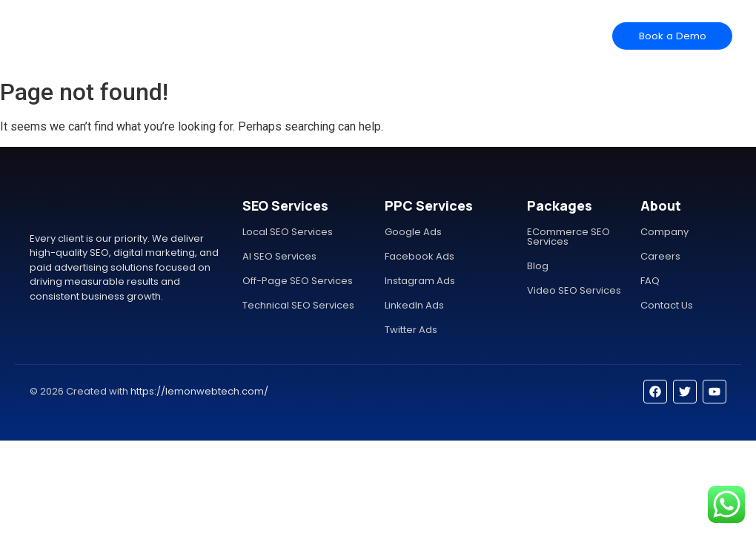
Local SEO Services (288, 232)
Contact (447, 35)
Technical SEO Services (298, 305)
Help (403, 35)
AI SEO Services (279, 256)
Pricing (360, 35)
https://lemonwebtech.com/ (199, 391)
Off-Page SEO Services (298, 281)
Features (309, 35)
